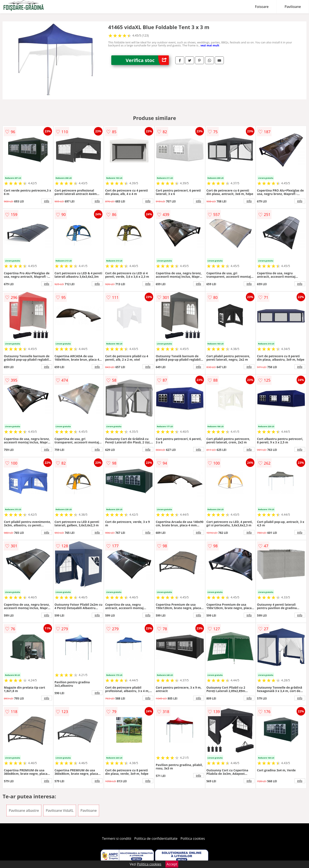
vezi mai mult (210, 45)
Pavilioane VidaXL (60, 810)
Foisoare (262, 7)
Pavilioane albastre (24, 810)
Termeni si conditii (117, 838)
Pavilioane (293, 7)
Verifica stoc (147, 60)
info (47, 201)
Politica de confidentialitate (156, 838)
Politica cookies (193, 838)
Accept (172, 864)
